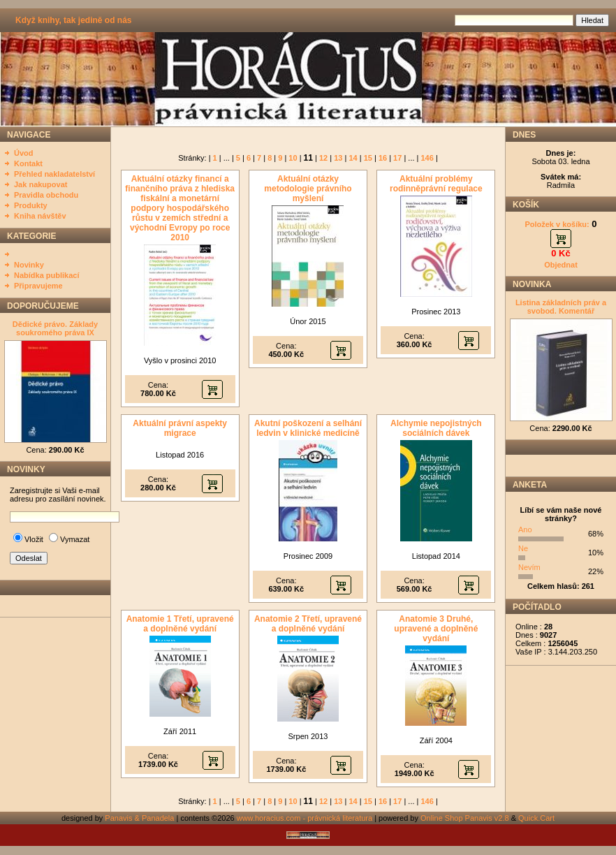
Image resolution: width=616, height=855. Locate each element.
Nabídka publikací (47, 275)
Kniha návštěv (40, 216)
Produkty (31, 205)
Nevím (529, 567)
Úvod (24, 153)
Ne (523, 548)
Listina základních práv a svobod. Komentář (561, 307)
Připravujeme (38, 286)
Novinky (29, 265)
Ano (525, 529)
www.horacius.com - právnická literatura (305, 818)
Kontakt (28, 163)
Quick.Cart (536, 818)
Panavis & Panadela (140, 818)
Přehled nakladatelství (54, 174)
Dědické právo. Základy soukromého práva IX (55, 328)
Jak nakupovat (41, 184)
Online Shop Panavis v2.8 (465, 818)
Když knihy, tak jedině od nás (73, 20)
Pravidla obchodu (46, 195)
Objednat (561, 265)
